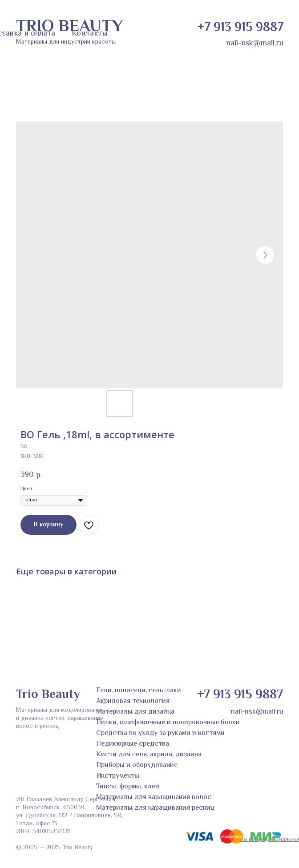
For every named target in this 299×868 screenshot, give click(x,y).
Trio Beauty (48, 695)
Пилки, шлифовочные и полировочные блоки (168, 723)
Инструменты (118, 776)
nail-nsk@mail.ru (255, 44)
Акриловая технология (133, 701)
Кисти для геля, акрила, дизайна (149, 755)
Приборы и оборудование (137, 765)
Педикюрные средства (133, 744)
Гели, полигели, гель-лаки (139, 691)
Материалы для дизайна (135, 712)
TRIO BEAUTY (69, 27)
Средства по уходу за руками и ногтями (160, 733)
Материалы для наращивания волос (154, 797)
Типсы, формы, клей (128, 787)
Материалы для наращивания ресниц (155, 808)
